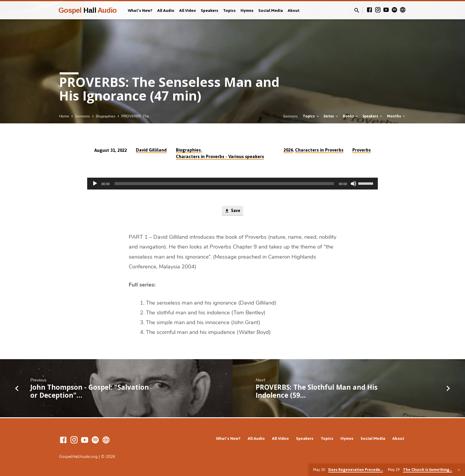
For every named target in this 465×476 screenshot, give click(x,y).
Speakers (210, 10)
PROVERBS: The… (137, 116)
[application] (232, 184)
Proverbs (362, 150)
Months (396, 116)
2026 (288, 150)
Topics (229, 10)
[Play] (95, 184)
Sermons (82, 116)
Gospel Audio (87, 10)
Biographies (106, 116)
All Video (188, 10)
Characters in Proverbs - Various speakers (220, 156)
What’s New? (140, 10)
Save (232, 211)
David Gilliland (151, 150)
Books (351, 116)
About (294, 10)
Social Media (271, 10)
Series (331, 116)
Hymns (247, 10)
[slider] (224, 184)
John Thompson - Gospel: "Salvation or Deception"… (90, 392)
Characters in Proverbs (319, 150)
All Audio (166, 10)
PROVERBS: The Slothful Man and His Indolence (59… (317, 392)
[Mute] (353, 184)
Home (64, 116)
